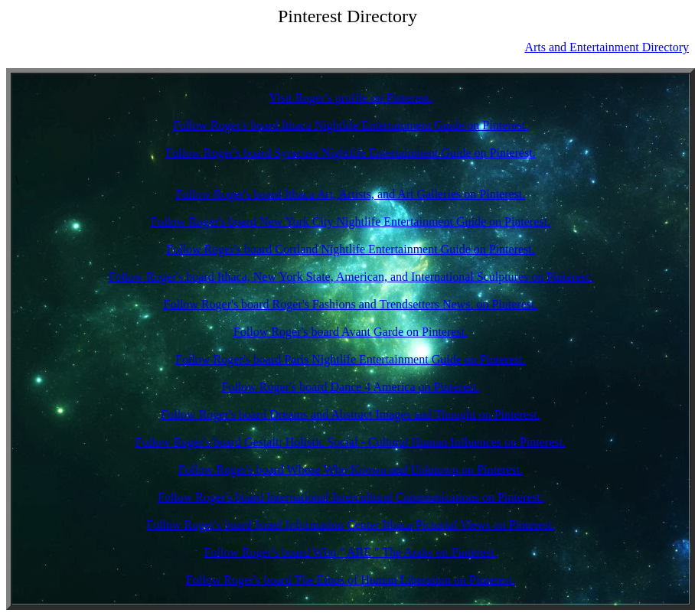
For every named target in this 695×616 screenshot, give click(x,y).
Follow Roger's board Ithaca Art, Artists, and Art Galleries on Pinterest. (351, 194)
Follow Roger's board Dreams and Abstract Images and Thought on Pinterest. (350, 414)
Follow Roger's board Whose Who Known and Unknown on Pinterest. (351, 469)
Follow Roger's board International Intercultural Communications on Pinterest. (351, 497)
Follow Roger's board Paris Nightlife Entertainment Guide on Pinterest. (350, 359)
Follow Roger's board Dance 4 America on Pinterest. (350, 387)
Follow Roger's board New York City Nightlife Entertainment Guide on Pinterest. (351, 222)
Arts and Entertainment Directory (607, 47)
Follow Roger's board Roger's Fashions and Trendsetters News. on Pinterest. (351, 304)
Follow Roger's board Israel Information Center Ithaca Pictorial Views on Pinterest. (351, 525)
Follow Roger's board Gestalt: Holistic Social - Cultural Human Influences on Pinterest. (351, 442)
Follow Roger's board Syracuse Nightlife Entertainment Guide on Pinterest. (350, 153)
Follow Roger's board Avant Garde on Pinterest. (351, 332)
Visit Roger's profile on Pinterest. (350, 98)
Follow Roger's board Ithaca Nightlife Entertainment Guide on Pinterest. (351, 125)
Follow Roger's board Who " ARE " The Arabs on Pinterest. (351, 552)
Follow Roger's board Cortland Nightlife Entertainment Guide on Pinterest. (350, 249)
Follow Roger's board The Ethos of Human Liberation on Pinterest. (351, 580)
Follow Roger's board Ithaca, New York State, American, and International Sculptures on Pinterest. (351, 277)
